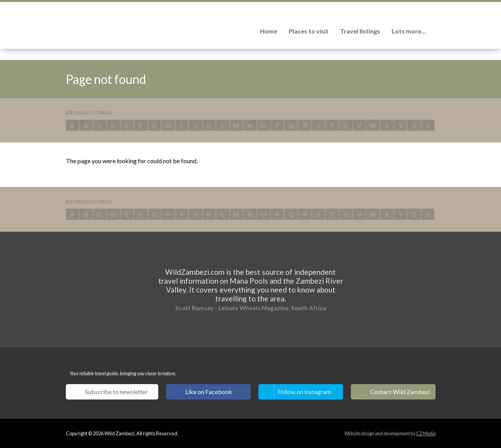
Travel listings (360, 31)
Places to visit (309, 31)
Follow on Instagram (304, 392)
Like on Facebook (209, 392)
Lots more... (409, 31)
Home (269, 31)
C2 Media (426, 433)
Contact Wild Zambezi (400, 392)
